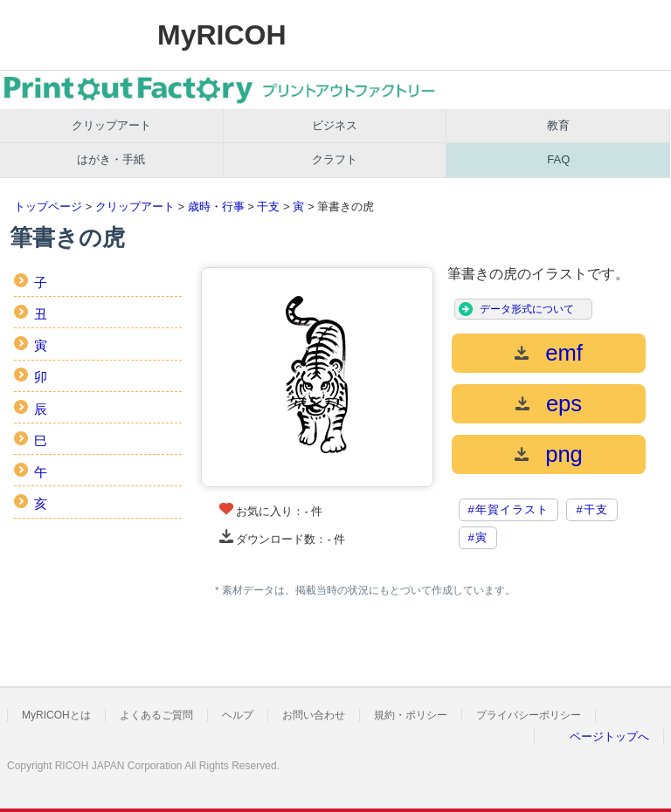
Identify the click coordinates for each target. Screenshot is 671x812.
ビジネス (335, 125)
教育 (558, 125)
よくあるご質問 (156, 715)
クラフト (335, 159)
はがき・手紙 (111, 159)
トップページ (48, 206)
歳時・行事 (216, 206)
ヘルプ (238, 715)
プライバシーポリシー (529, 715)
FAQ (558, 159)
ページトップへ (609, 736)
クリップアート (111, 125)
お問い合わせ (314, 715)
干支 (268, 206)
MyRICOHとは (56, 715)
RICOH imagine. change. (68, 35)
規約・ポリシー (411, 715)
